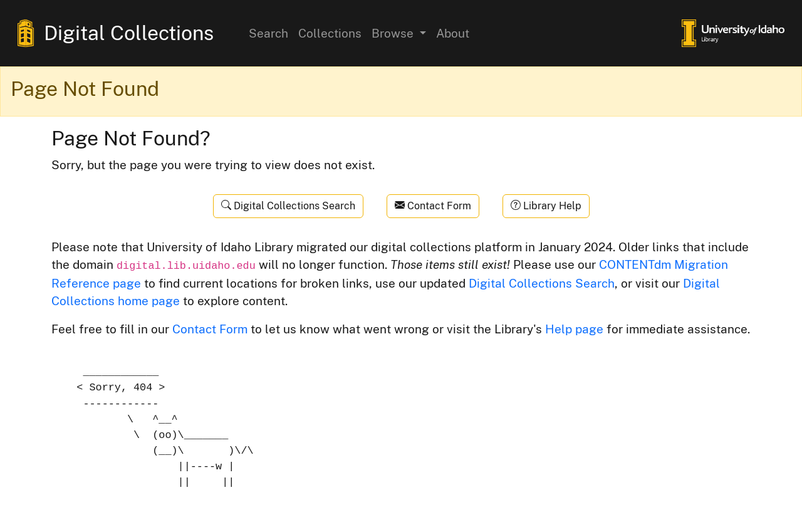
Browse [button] (394, 33)
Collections (330, 33)
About (453, 33)
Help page (574, 329)
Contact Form (433, 206)
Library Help (546, 206)
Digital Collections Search (288, 206)
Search (268, 33)
